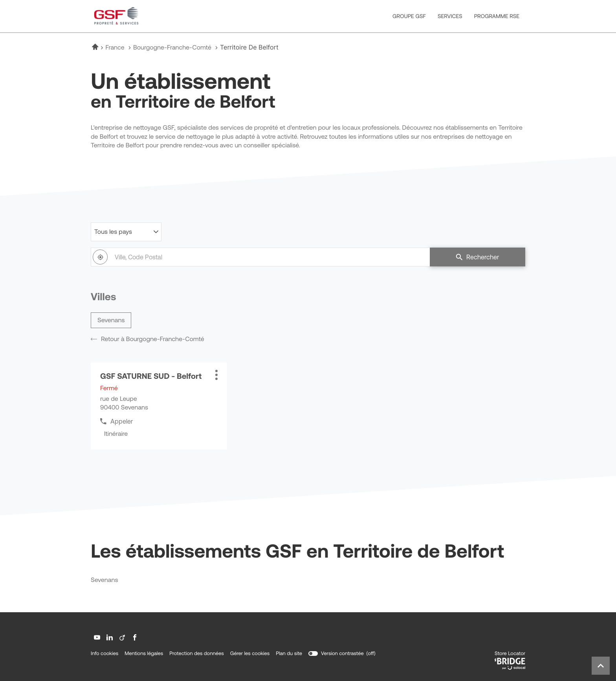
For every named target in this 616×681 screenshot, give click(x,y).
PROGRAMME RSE (497, 16)
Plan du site (289, 653)
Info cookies (104, 653)
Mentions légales (144, 653)
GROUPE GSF (409, 16)
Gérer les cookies (250, 653)
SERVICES (450, 16)
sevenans (111, 320)
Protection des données (196, 653)
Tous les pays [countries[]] (113, 232)
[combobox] (260, 257)
